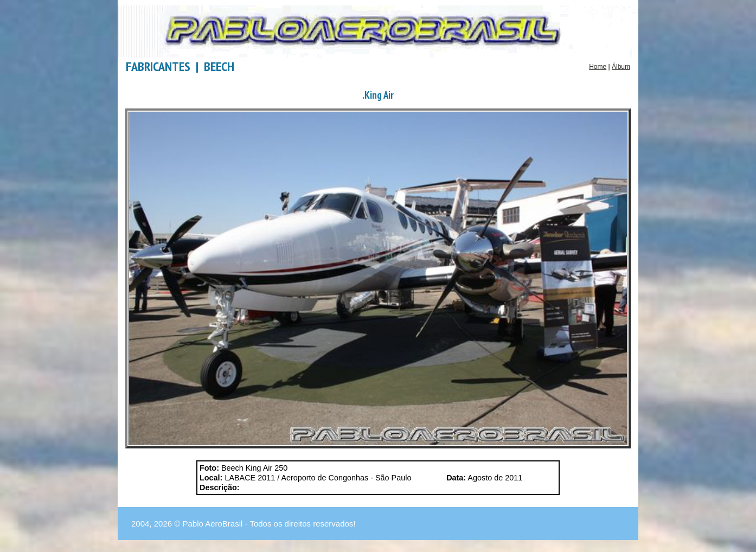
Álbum (621, 67)
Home (598, 67)
